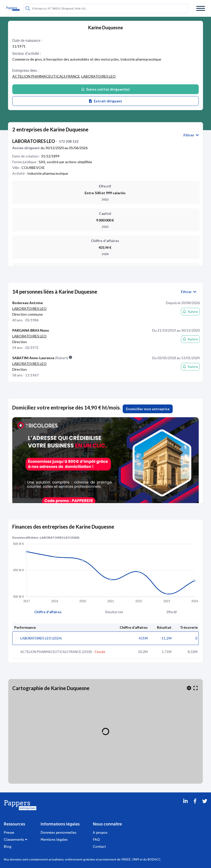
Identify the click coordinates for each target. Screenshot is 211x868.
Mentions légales (54, 840)
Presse (9, 833)
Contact (99, 847)
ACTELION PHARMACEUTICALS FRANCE (46, 76)
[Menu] (201, 8)
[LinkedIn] (185, 807)
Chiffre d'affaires (48, 612)
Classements (16, 840)
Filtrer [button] (191, 135)
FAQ (96, 840)
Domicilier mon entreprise (148, 409)
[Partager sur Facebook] (195, 807)
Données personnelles (58, 833)
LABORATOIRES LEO (98, 76)
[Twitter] (205, 807)
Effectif (172, 612)
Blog (8, 847)
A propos (100, 833)
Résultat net (114, 612)
